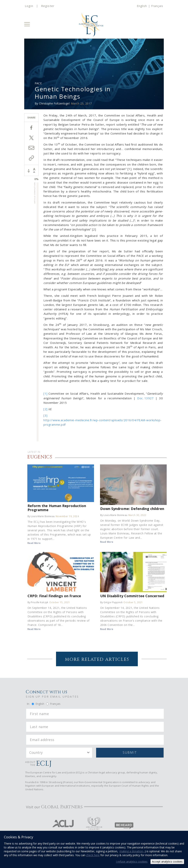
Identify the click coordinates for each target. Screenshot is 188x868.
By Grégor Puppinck (111, 602)
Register (48, 6)
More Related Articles (97, 660)
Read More (34, 543)
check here (93, 855)
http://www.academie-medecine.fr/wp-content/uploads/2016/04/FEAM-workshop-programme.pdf (103, 422)
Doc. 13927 (145, 398)
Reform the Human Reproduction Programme (57, 508)
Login (29, 6)
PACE (38, 83)
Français (157, 6)
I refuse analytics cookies (132, 862)
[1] (45, 393)
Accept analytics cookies (167, 862)
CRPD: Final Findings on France (54, 596)
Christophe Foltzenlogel (54, 103)
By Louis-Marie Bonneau (41, 516)
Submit (130, 752)
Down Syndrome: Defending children (132, 509)
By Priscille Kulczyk (38, 602)
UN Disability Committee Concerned (132, 596)
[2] (45, 409)
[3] (45, 415)
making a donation (131, 851)
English (142, 6)
